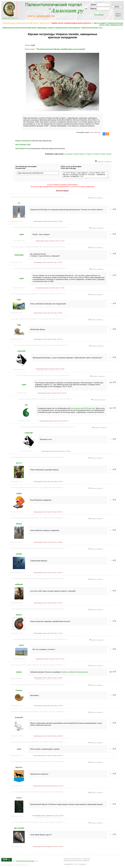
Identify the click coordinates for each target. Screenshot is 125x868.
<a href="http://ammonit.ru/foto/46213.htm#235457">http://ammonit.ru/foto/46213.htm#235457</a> (38, 519)
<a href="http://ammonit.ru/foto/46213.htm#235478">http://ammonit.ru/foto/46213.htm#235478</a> (38, 580)
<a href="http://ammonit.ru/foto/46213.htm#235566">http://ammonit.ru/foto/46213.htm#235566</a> (40, 640)
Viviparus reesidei (99, 154)
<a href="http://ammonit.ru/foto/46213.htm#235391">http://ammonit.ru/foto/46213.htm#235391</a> (43, 377)
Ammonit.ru (82, 865)
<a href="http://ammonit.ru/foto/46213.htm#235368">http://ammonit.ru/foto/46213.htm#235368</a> (40, 228)
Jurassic (109, 154)
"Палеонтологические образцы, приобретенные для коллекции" (61, 49)
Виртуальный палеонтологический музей (20, 28)
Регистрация (99, 15)
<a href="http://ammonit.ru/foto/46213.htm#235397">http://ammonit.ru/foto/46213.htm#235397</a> (48, 428)
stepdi (33, 45)
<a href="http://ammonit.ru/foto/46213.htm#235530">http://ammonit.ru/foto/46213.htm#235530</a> (38, 610)
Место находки (21, 145)
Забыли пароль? (118, 15)
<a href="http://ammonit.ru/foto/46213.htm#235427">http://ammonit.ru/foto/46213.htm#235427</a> (38, 489)
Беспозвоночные (35, 148)
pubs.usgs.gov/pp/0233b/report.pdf (83, 409)
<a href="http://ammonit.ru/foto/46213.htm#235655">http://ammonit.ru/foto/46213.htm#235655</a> (38, 666)
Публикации (42, 28)
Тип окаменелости (22, 148)
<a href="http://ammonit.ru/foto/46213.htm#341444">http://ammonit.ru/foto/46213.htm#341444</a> (38, 823)
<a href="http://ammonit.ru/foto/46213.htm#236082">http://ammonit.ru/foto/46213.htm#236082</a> (38, 743)
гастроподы (68, 154)
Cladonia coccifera (67, 673)
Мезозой (35, 141)
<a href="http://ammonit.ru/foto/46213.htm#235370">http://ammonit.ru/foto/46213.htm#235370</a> (40, 269)
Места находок (100, 23)
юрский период (79, 154)
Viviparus (89, 154)
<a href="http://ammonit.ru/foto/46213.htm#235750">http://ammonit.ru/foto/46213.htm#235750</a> (38, 686)
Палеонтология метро (25, 862)
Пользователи (74, 28)
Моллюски (45, 148)
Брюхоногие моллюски (57, 148)
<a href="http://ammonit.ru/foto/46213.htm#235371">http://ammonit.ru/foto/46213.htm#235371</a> (38, 295)
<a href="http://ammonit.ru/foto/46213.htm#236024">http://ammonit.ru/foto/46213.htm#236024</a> (38, 713)
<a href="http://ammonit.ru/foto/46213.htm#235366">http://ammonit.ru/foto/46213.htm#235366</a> (38, 248)
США (29, 145)
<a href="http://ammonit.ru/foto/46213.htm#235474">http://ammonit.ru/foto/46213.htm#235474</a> (38, 549)
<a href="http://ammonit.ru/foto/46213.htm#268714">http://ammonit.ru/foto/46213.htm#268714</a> (38, 763)
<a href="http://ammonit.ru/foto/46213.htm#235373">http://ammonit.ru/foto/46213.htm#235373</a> (38, 320)
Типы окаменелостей (114, 25)
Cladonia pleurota (82, 673)
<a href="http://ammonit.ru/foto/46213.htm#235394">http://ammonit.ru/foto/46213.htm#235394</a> (45, 400)
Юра (40, 141)
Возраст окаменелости (23, 141)
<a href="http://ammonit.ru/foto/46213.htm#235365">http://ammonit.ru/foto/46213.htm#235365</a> (38, 198)
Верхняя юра (47, 141)
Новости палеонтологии (58, 28)
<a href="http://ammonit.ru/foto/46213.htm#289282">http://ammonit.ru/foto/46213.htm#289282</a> (38, 793)
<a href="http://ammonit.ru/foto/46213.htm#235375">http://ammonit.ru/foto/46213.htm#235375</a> (40, 346)
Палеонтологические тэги (92, 28)
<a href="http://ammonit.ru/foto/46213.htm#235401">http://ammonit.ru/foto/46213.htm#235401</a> (38, 458)
